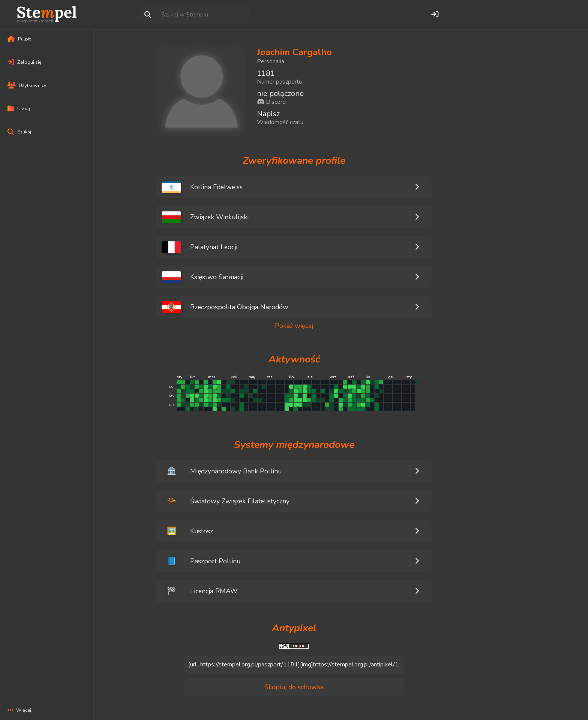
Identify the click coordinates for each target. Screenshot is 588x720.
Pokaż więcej (294, 326)
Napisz (268, 114)
